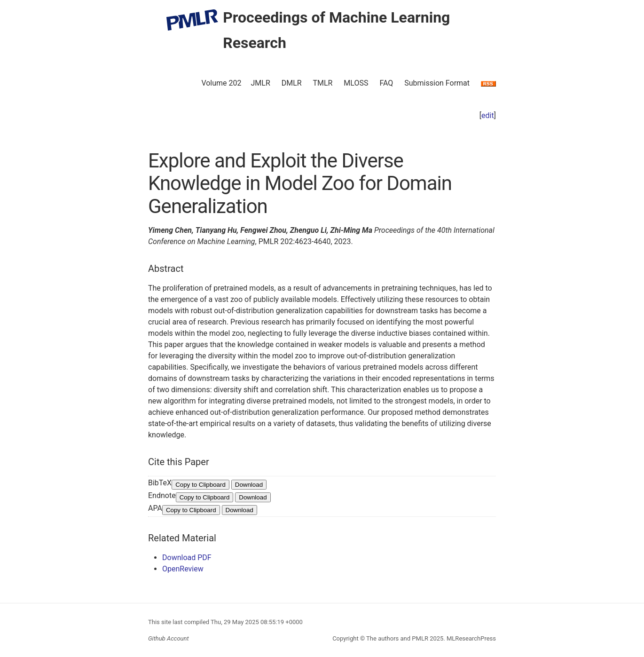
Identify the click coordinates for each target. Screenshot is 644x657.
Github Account (169, 638)
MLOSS (356, 83)
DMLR (292, 83)
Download (249, 485)
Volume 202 (221, 83)
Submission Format (437, 83)
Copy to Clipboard (200, 485)
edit (488, 115)
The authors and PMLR (397, 638)
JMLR (261, 83)
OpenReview (183, 569)
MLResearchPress (471, 638)
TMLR (322, 83)
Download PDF (187, 558)
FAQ (386, 83)
